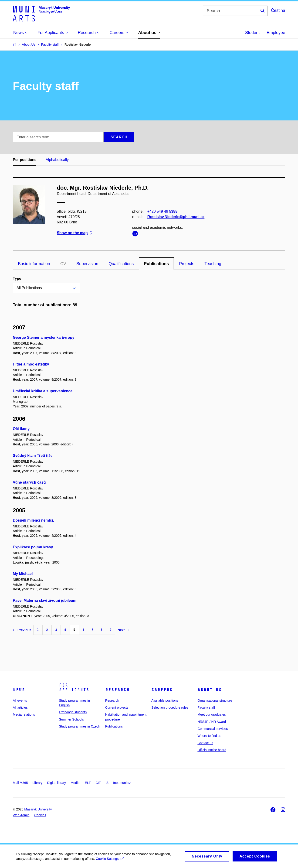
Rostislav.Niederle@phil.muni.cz (176, 217)
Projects (187, 264)
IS (107, 783)
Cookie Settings (110, 860)
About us (210, 690)
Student (252, 33)
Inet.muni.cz (122, 783)
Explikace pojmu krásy (33, 547)
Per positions (25, 160)
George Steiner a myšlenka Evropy (44, 337)
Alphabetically (57, 160)
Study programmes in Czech (80, 726)
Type (17, 279)
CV (63, 264)
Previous (22, 630)
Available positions (165, 701)
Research (117, 690)
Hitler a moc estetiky (31, 364)
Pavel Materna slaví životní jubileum (45, 600)
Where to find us (209, 736)
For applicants (74, 687)
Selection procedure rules (170, 707)
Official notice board (212, 750)
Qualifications (121, 264)
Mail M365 (20, 783)
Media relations (24, 714)
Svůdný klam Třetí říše (33, 456)
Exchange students (73, 712)
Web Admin (21, 815)
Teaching (213, 264)
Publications (156, 264)
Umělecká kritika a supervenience (43, 391)
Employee (276, 33)
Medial (75, 783)
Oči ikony (21, 429)
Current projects (117, 707)
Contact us (205, 743)
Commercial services (213, 729)
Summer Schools (71, 719)
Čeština (278, 10)
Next (123, 630)
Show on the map (74, 233)
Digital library (56, 783)
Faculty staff (206, 707)
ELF (88, 783)
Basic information (34, 264)
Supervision (87, 264)
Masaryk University (38, 809)
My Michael (23, 574)
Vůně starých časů (29, 482)
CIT (98, 783)
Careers (162, 690)
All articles (20, 707)
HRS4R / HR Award (212, 722)
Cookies (40, 815)
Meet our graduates (212, 714)
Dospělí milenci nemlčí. (33, 520)
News (19, 690)
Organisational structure (215, 701)
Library (38, 783)
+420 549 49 (162, 211)
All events (20, 701)
